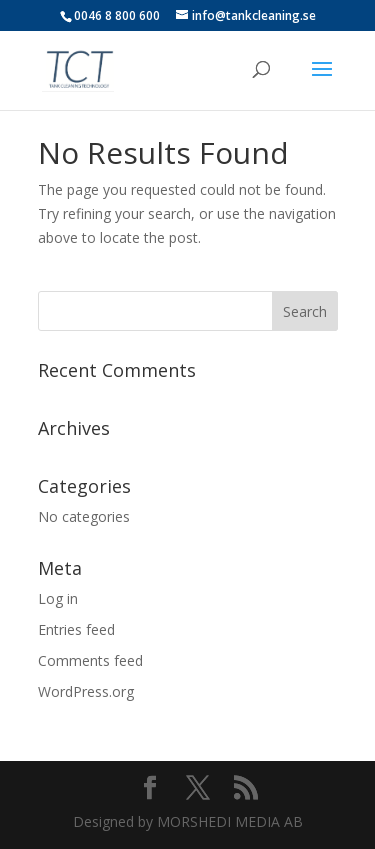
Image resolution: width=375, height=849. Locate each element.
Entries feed (76, 629)
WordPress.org (86, 691)
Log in (58, 598)
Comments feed (90, 660)
